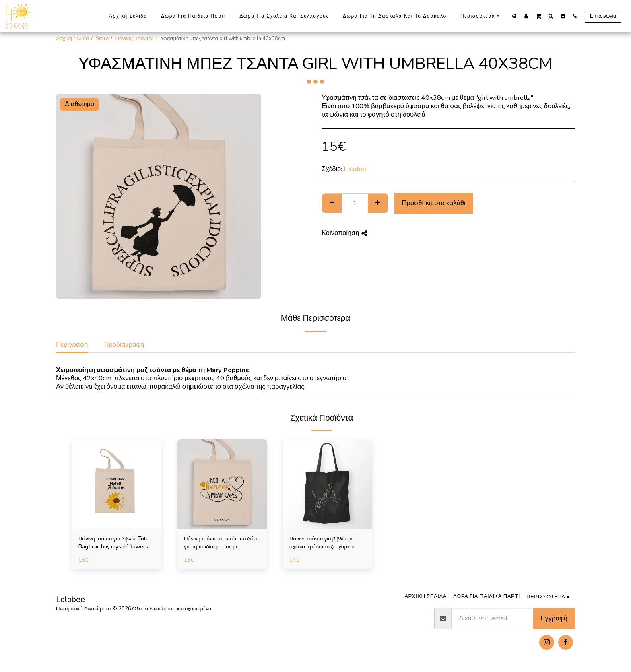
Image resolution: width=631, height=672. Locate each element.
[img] (117, 484)
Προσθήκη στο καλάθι (434, 203)
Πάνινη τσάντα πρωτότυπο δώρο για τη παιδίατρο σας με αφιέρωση (222, 543)
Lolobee (356, 169)
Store (102, 39)
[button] (539, 16)
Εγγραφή (554, 618)
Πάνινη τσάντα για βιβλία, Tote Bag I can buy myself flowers (114, 543)
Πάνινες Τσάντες (135, 39)
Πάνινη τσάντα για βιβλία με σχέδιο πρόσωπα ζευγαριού (322, 543)
